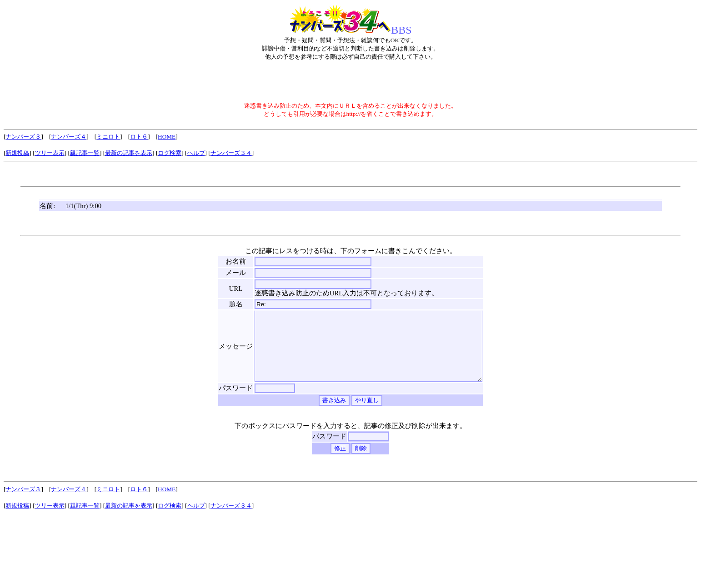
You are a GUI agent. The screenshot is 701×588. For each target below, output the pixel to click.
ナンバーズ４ (69, 137)
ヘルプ (196, 153)
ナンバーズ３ (23, 137)
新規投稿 (17, 153)
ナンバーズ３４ (231, 153)
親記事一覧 (85, 153)
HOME (167, 137)
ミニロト (108, 137)
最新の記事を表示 (129, 153)
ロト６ (139, 137)
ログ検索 (170, 153)
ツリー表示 (50, 153)
